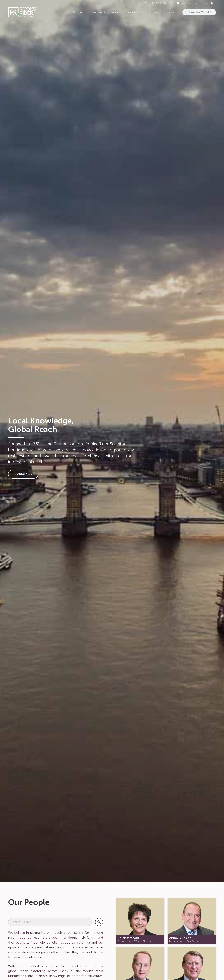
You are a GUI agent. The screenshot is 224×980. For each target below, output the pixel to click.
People (77, 12)
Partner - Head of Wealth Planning (135, 941)
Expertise (97, 12)
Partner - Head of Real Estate (184, 941)
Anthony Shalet (180, 938)
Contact (172, 12)
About (116, 12)
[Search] (99, 922)
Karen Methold (128, 938)
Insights (135, 12)
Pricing (154, 12)
